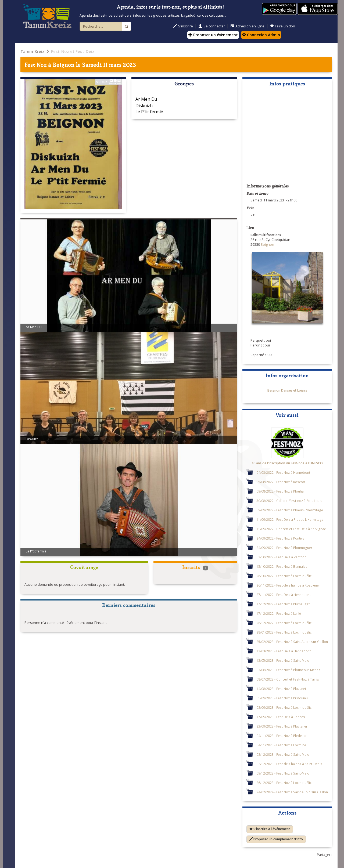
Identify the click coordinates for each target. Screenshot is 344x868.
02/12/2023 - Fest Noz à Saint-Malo (283, 754)
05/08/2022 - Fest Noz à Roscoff (281, 482)
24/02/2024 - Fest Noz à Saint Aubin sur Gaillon (292, 792)
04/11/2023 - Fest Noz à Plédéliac (282, 736)
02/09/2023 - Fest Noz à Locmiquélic (284, 707)
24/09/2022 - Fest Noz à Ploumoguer (284, 548)
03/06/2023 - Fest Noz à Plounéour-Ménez (288, 670)
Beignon (64, 64)
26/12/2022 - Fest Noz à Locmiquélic (284, 623)
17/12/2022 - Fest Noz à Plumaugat (283, 604)
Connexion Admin (261, 35)
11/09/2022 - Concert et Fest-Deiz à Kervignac (291, 529)
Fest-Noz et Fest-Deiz (73, 51)
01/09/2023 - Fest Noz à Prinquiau (282, 698)
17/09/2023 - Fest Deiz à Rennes (281, 717)
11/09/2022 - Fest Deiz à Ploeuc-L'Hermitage (290, 519)
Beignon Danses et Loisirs (287, 390)
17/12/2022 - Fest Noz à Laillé (279, 613)
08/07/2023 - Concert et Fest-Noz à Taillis (288, 679)
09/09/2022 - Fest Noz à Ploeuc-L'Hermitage (290, 510)
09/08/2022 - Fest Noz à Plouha (280, 491)
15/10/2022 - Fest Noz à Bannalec (282, 566)
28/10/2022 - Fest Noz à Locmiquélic (284, 576)
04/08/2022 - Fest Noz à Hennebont (283, 472)
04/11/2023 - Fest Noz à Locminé (281, 745)
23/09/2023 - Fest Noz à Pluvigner (282, 726)
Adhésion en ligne (248, 26)
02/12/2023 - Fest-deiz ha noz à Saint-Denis (289, 764)
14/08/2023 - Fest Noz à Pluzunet (281, 689)
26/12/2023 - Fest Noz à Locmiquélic (284, 783)
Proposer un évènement (213, 35)
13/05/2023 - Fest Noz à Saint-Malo (283, 660)
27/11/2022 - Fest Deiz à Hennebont (284, 595)
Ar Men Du (146, 99)
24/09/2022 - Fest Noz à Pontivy (280, 538)
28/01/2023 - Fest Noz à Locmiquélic (284, 632)
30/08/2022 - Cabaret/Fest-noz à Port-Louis (289, 501)
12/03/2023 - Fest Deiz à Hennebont (284, 651)
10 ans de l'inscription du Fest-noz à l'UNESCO (287, 463)
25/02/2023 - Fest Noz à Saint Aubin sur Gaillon (292, 642)
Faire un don (283, 26)
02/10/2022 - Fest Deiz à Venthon (281, 557)
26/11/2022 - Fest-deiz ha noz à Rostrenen (289, 585)
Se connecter (212, 26)
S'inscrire (183, 26)
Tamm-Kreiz (32, 51)
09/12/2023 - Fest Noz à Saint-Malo (283, 773)
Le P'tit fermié (149, 112)
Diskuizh (144, 106)
